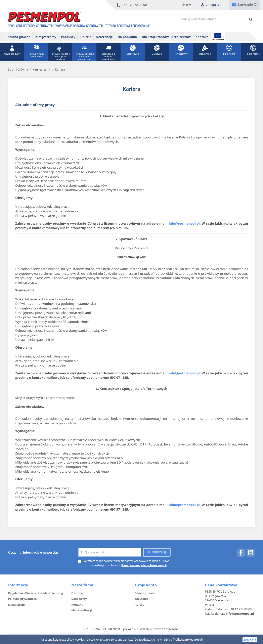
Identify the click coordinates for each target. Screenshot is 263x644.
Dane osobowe (145, 593)
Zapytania (141, 599)
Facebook (241, 553)
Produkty (68, 37)
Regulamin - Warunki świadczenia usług (36, 593)
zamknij (250, 640)
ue (218, 37)
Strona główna (19, 37)
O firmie (77, 593)
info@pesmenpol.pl (184, 223)
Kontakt (202, 37)
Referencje (104, 37)
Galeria (86, 37)
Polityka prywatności (188, 640)
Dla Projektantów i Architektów (166, 37)
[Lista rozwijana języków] (186, 5)
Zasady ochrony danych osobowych (144, 565)
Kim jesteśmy (46, 37)
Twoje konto (146, 585)
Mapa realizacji (82, 610)
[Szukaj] (217, 19)
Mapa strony (17, 605)
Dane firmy (79, 599)
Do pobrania (127, 37)
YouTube (251, 553)
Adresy (139, 605)
